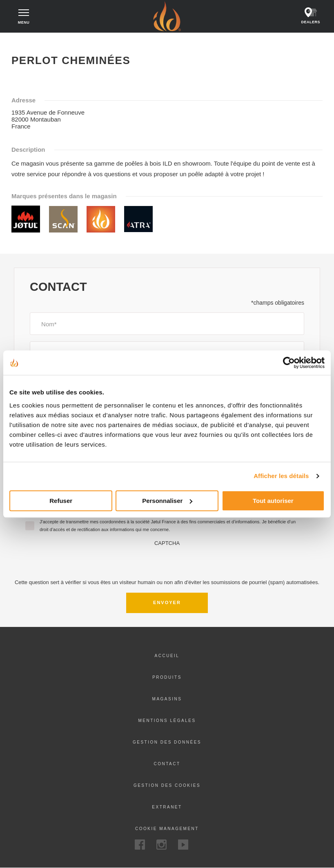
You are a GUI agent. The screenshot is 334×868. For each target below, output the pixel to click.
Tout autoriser (273, 501)
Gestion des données (167, 742)
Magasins (167, 699)
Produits (167, 677)
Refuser (61, 501)
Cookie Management (167, 829)
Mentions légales (167, 721)
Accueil (22, 40)
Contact (167, 764)
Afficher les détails (281, 476)
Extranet (167, 807)
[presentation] (167, 562)
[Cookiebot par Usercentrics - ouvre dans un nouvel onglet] (289, 363)
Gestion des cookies (167, 785)
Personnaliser (167, 501)
